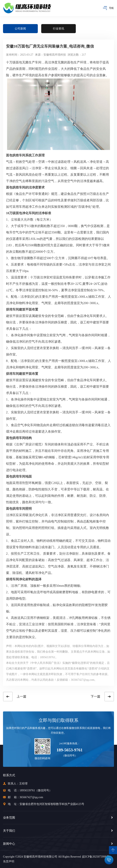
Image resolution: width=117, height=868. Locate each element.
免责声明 (9, 861)
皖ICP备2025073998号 (95, 857)
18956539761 (27, 790)
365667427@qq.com (31, 797)
